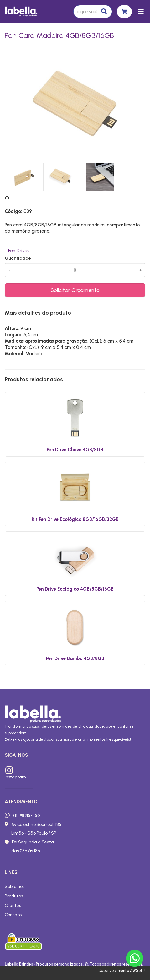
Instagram (15, 777)
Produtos (14, 896)
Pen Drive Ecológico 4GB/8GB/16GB (75, 589)
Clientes (13, 905)
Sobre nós (15, 886)
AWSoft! (138, 970)
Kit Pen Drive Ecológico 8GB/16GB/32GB (75, 519)
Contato (13, 915)
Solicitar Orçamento (75, 290)
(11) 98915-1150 (26, 815)
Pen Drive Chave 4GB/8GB (75, 450)
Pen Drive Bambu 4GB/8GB (75, 658)
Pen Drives (19, 251)
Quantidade (18, 258)
